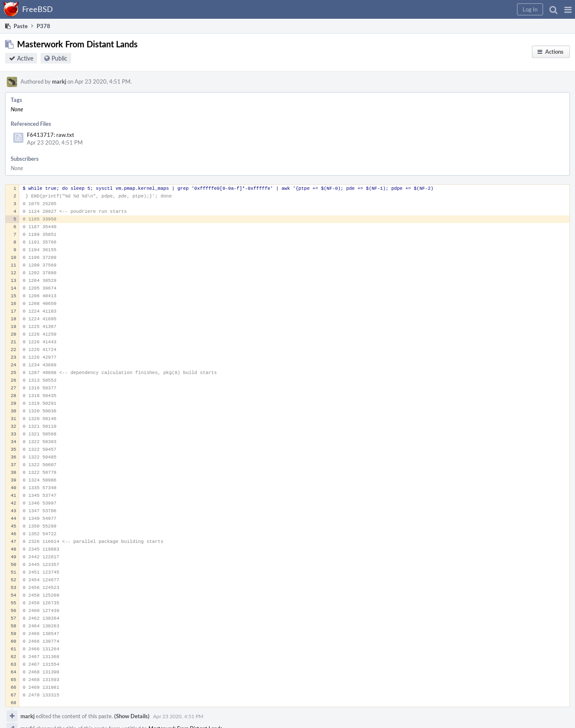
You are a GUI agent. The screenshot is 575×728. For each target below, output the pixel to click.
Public (59, 58)
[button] (568, 9)
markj (59, 81)
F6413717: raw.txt (51, 135)
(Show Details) (132, 716)
